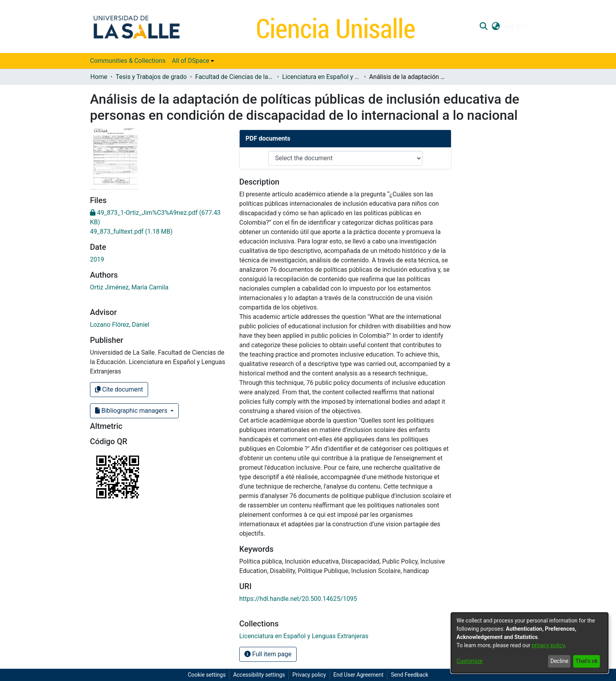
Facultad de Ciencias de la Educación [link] (235, 77)
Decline (559, 661)
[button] (483, 26)
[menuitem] (193, 61)
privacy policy (548, 645)
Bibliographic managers (132, 411)
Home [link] (99, 77)
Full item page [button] (268, 654)
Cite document (119, 389)
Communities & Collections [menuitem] (128, 61)
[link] (131, 232)
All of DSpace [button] (190, 61)
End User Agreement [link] (358, 675)
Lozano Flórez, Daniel (120, 325)
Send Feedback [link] (410, 675)
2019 (97, 259)
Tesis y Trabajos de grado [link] (151, 77)
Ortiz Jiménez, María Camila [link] (129, 287)
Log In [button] (513, 26)
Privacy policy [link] (309, 675)
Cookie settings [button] (207, 675)
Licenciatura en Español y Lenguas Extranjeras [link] (321, 77)
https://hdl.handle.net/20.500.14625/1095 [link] (298, 599)
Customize (469, 661)
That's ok (587, 661)
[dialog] (530, 643)
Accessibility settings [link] (259, 675)
